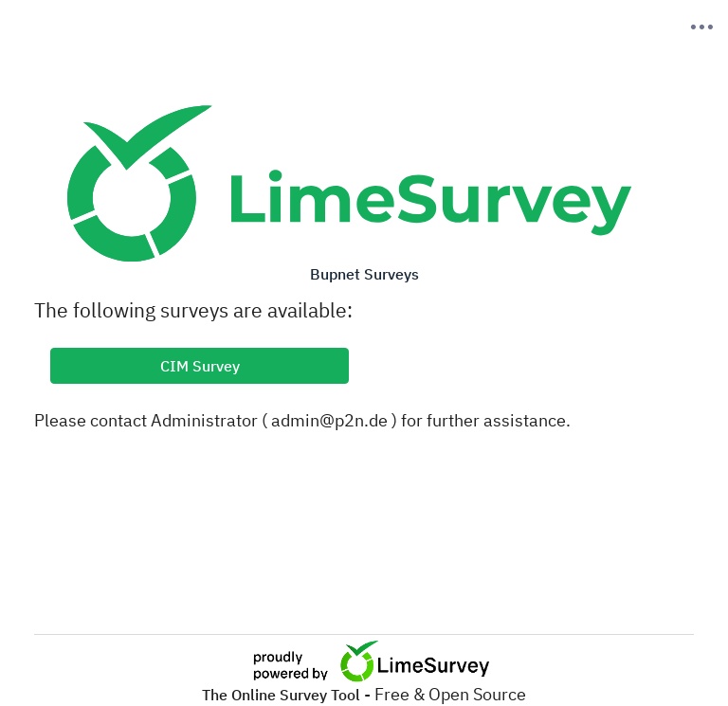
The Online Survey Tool (283, 695)
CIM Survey (200, 366)
